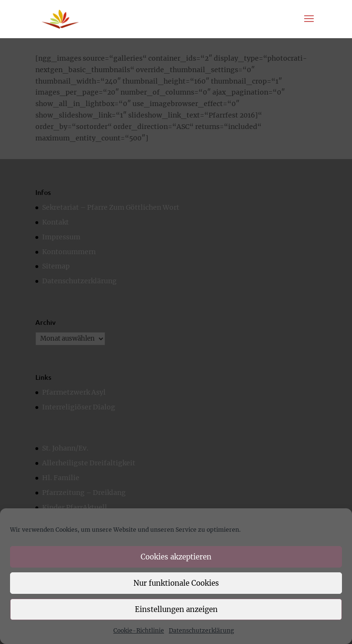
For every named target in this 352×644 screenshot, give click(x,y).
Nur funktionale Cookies (176, 583)
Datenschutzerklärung (201, 630)
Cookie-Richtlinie (139, 630)
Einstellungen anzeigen (176, 609)
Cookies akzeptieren (176, 557)
